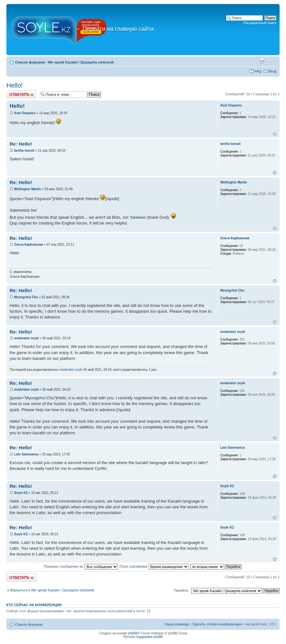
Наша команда (177, 624)
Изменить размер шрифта (272, 61)
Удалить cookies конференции (217, 624)
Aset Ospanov (25, 113)
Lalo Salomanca (26, 454)
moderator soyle (27, 338)
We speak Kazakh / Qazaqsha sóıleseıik (81, 62)
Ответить (21, 94)
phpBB (133, 633)
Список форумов (30, 62)
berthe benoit (24, 151)
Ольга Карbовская (29, 245)
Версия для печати (262, 61)
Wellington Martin (28, 189)
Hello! (15, 85)
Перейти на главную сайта (114, 29)
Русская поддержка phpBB (143, 637)
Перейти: (181, 590)
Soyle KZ (21, 493)
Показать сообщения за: (81, 566)
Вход (272, 71)
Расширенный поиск (260, 23)
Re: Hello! (21, 144)
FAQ (258, 71)
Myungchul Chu (26, 297)
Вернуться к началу (275, 134)
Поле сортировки (154, 566)
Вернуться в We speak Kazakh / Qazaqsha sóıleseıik (52, 590)
